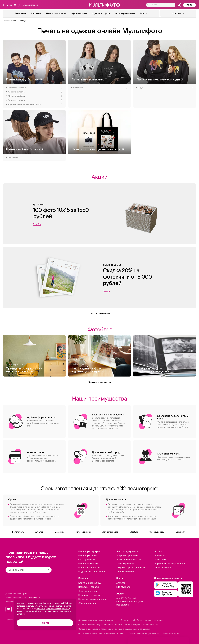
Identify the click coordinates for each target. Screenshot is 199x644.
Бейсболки (35, 158)
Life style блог (124, 587)
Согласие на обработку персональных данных (142, 620)
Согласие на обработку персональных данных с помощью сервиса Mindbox (114, 629)
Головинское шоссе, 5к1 (130, 601)
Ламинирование (110, 532)
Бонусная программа (90, 583)
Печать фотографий (56, 13)
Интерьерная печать (125, 13)
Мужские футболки (35, 96)
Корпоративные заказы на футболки (35, 104)
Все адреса (123, 605)
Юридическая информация (170, 563)
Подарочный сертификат (92, 572)
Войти (189, 5)
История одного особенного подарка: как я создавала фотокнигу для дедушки (153, 370)
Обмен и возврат (88, 603)
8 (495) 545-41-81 (126, 598)
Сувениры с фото (101, 13)
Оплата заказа (163, 568)
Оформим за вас (79, 13)
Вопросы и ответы (89, 587)
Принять (45, 623)
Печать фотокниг (88, 555)
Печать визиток (83, 532)
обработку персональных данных (53, 608)
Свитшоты (100, 88)
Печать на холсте (88, 563)
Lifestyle (134, 532)
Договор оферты (171, 633)
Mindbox (21, 614)
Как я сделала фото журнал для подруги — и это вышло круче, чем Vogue (89, 370)
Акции (159, 551)
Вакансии (180, 532)
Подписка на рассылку (91, 595)
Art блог (39, 532)
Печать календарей (89, 568)
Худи (165, 88)
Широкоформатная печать (131, 568)
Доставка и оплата (89, 591)
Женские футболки (35, 92)
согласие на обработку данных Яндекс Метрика (46, 611)
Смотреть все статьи (99, 382)
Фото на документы (127, 551)
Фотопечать (18, 532)
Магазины (59, 532)
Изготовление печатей (129, 559)
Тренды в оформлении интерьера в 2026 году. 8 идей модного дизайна (24, 370)
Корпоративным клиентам (93, 599)
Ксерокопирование (127, 555)
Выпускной (20, 13)
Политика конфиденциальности (144, 633)
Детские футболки (35, 100)
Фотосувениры (157, 532)
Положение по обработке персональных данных (101, 633)
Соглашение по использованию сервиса (97, 620)
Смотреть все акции (99, 313)
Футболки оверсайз (35, 88)
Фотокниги (36, 13)
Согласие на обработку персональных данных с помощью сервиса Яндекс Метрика (118, 624)
